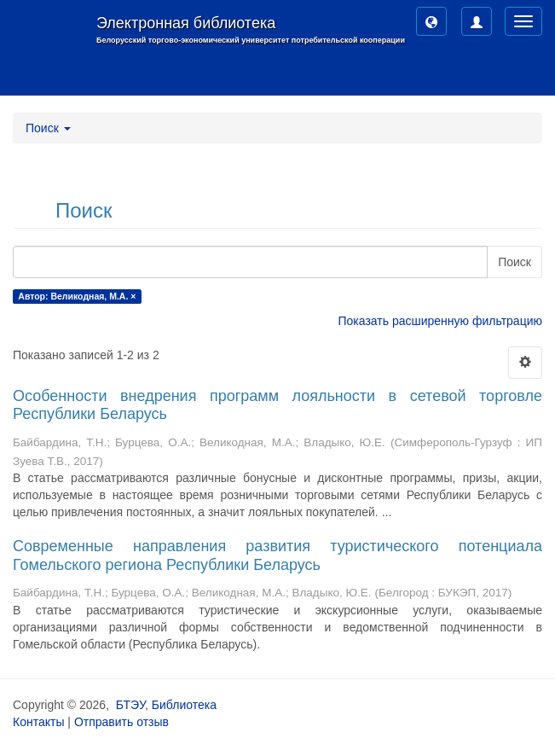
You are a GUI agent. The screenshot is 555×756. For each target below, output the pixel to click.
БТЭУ (130, 705)
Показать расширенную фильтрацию (440, 321)
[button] (431, 21)
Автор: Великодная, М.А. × (77, 296)
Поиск (515, 262)
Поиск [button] (48, 128)
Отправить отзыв (121, 722)
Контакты (38, 722)
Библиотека (184, 705)
